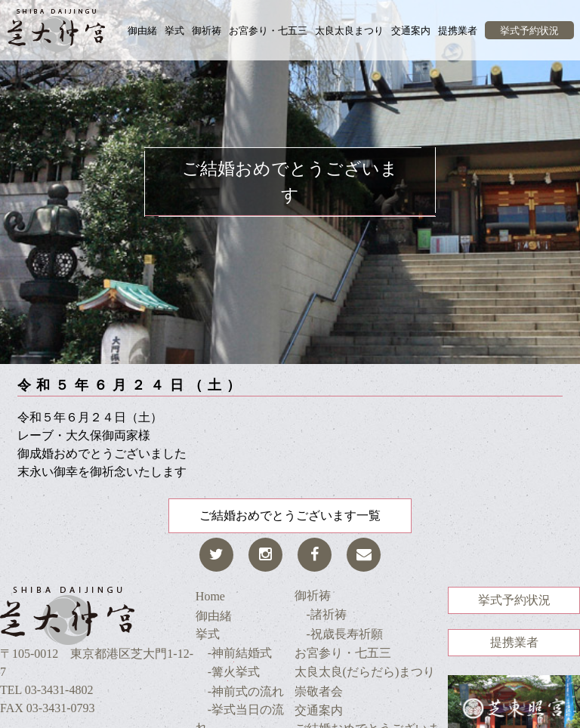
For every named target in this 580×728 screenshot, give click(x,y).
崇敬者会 (319, 691)
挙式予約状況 (529, 31)
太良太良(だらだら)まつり (365, 672)
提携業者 (458, 31)
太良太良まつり (349, 31)
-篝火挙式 (228, 672)
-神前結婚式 (234, 653)
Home (210, 596)
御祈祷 (207, 31)
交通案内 (411, 31)
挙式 (174, 31)
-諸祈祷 (321, 614)
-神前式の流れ (240, 691)
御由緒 (142, 31)
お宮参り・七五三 (268, 31)
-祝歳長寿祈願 (339, 634)
